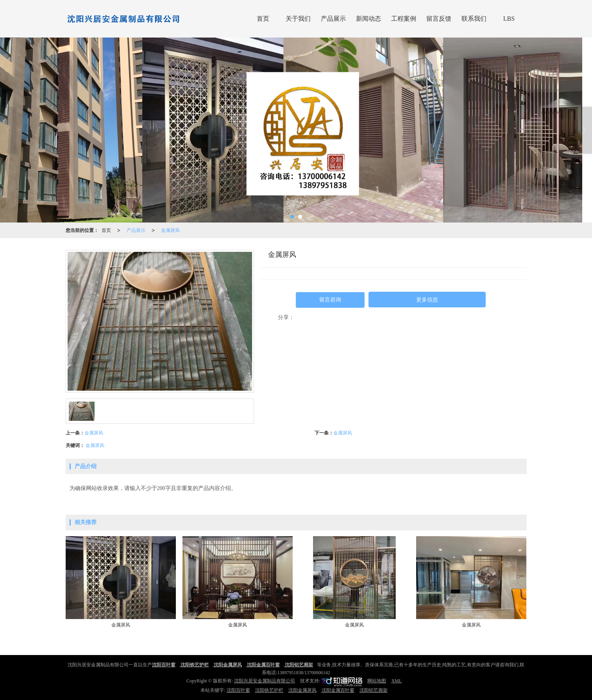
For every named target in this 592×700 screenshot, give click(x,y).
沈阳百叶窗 (238, 690)
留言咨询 (330, 300)
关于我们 (298, 19)
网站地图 (377, 681)
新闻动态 (368, 19)
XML (396, 681)
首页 (263, 19)
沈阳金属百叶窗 (338, 690)
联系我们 (474, 19)
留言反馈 (439, 19)
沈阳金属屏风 (302, 690)
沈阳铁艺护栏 (269, 690)
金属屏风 (170, 230)
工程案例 (404, 19)
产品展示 (333, 19)
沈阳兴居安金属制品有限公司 (265, 681)
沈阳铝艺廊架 (374, 690)
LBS (509, 19)
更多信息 (427, 300)
